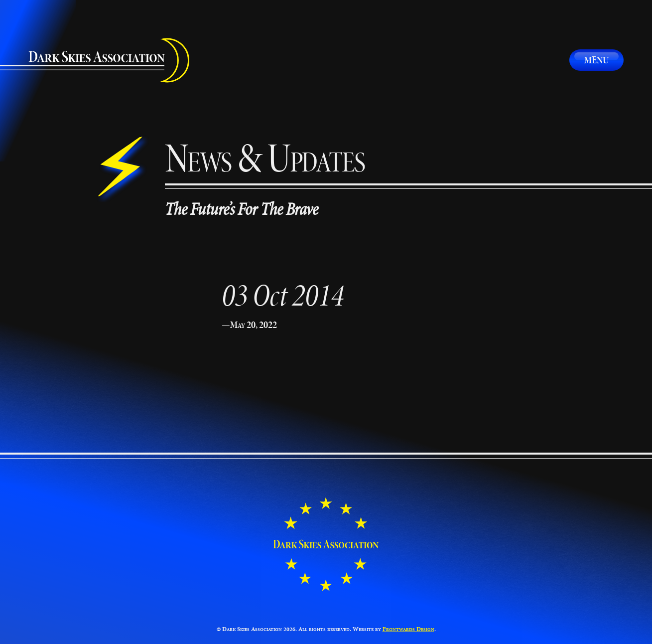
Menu (596, 60)
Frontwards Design (408, 629)
